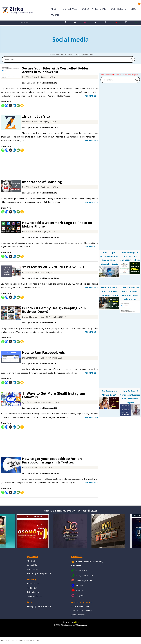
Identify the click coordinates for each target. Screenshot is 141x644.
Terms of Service (44, 606)
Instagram (80, 595)
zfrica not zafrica (36, 116)
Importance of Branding (42, 182)
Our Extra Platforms (94, 9)
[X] (11, 106)
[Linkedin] (14, 106)
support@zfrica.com (84, 580)
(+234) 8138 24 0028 (84, 575)
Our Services (70, 9)
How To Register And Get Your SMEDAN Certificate (130, 262)
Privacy (30, 606)
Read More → (91, 96)
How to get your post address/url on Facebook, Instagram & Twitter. (52, 460)
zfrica (77, 622)
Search (55, 15)
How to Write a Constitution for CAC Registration (109, 298)
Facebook (80, 585)
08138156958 (81, 570)
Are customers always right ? (109, 399)
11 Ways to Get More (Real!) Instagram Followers (54, 395)
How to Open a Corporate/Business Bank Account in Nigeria (130, 403)
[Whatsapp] (3, 106)
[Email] (18, 106)
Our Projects (118, 9)
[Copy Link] (22, 106)
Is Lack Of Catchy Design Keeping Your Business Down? (54, 310)
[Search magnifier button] (132, 59)
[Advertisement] (50, 163)
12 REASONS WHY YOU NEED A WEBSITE (54, 267)
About (54, 9)
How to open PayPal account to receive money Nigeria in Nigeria (109, 264)
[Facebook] (7, 106)
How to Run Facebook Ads (43, 352)
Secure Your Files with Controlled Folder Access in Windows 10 (55, 70)
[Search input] (67, 59)
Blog (134, 9)
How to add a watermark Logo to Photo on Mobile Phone (57, 224)
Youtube (80, 590)
